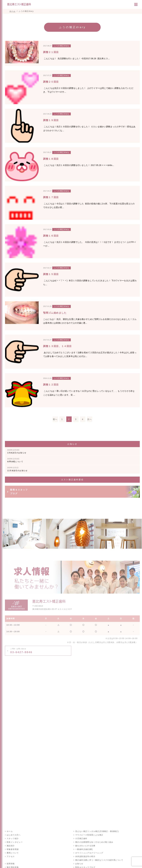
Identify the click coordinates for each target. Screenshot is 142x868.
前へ (55, 419)
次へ (90, 419)
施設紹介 (11, 846)
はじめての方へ (14, 835)
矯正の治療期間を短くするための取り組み (94, 842)
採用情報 (11, 864)
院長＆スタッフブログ (19, 492)
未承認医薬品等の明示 (85, 856)
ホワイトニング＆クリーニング (89, 853)
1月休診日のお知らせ (17, 451)
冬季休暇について (15, 460)
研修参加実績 (13, 849)
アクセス (11, 856)
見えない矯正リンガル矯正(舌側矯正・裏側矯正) (97, 831)
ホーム (10, 831)
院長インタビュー (15, 842)
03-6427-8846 (21, 651)
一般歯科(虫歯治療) (84, 849)
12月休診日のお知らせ (17, 469)
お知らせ (79, 864)
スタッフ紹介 (13, 839)
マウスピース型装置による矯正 (89, 835)
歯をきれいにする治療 (85, 846)
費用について (13, 853)
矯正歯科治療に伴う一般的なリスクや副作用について (99, 860)
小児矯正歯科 (81, 839)
